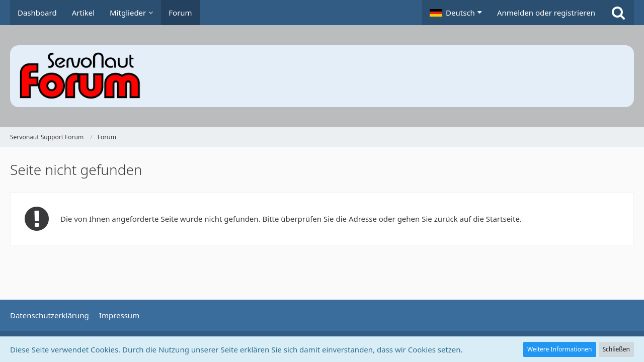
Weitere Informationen (560, 349)
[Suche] (618, 13)
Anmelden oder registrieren (546, 13)
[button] (456, 13)
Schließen (616, 349)
